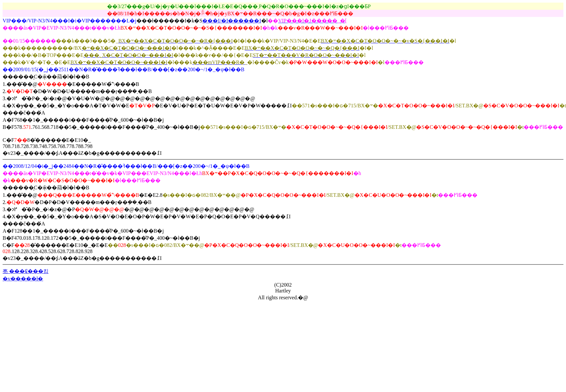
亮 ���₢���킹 (26, 271)
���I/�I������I (232, 21)
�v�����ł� (23, 279)
